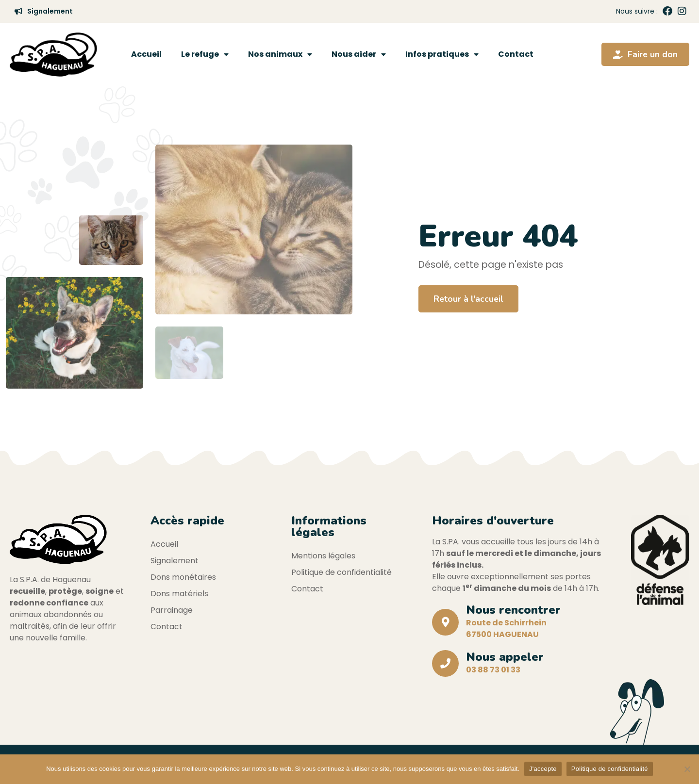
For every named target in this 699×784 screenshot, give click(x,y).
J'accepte (543, 769)
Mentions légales (323, 556)
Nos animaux (280, 54)
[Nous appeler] (445, 663)
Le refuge (205, 54)
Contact (516, 54)
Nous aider (359, 54)
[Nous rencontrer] (445, 622)
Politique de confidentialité (341, 572)
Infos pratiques (442, 54)
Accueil (146, 54)
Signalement (175, 561)
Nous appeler (505, 657)
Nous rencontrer (513, 610)
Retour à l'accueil (468, 299)
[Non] (687, 769)
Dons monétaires (183, 577)
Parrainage (172, 610)
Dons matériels (179, 594)
